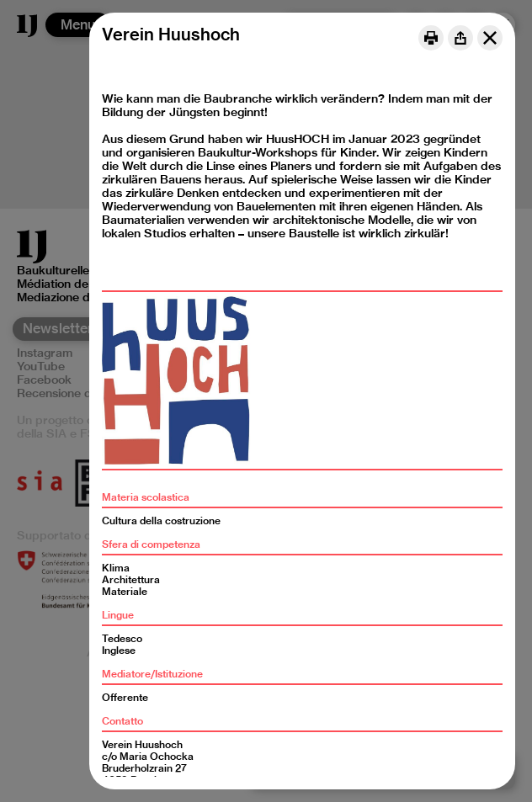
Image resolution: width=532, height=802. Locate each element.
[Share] (460, 38)
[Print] (431, 38)
